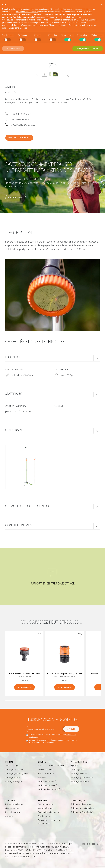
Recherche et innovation (49, 812)
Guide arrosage (12, 808)
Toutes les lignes (13, 766)
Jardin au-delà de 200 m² (49, 789)
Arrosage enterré (13, 778)
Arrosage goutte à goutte (16, 774)
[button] (68, 77)
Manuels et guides (13, 812)
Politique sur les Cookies (82, 804)
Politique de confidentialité (83, 808)
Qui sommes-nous (46, 804)
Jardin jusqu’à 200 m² (47, 786)
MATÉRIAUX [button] (14, 394)
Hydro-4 (75, 766)
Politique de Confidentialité (83, 812)
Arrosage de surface (14, 770)
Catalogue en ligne (13, 782)
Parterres (42, 778)
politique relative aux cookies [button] (70, 17)
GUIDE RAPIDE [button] (15, 430)
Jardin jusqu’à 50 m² (47, 782)
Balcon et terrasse (46, 774)
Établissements (45, 816)
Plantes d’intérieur (46, 770)
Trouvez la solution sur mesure (52, 766)
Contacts (9, 816)
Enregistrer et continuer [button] (88, 48)
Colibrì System (77, 770)
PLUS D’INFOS (24, 687)
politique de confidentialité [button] (27, 12)
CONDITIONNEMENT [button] (20, 525)
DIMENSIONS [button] (14, 357)
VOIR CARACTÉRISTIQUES (19, 138)
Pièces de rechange (14, 804)
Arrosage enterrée (79, 774)
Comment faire (16, 198)
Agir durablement (46, 808)
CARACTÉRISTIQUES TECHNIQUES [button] (29, 506)
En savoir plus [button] (13, 48)
